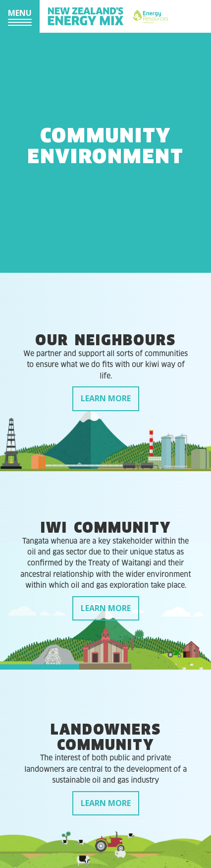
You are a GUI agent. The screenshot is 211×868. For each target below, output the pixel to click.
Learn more (106, 398)
